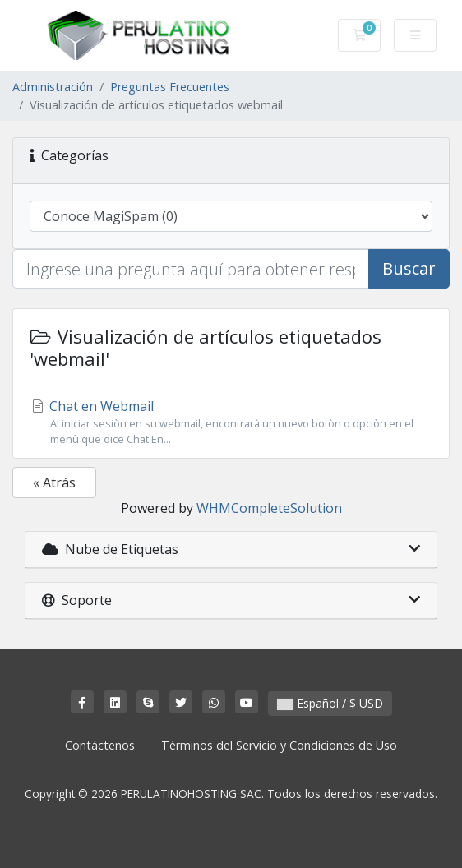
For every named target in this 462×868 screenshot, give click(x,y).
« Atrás (54, 482)
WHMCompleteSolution (269, 508)
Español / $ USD (330, 703)
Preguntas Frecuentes (170, 87)
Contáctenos (100, 745)
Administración (53, 87)
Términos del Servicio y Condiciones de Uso (279, 745)
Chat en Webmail (231, 422)
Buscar (409, 268)
